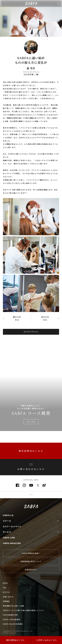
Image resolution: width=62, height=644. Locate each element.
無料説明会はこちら (31, 451)
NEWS (5, 583)
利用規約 (6, 601)
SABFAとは (8, 515)
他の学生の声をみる (31, 332)
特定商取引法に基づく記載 (13, 606)
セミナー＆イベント (12, 526)
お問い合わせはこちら (31, 467)
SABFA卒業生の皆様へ (31, 553)
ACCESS (6, 592)
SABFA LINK (9, 538)
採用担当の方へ (31, 570)
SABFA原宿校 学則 (10, 615)
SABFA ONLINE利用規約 (13, 624)
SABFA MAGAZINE (12, 543)
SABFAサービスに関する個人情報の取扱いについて (23, 610)
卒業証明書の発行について (31, 561)
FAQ (5, 588)
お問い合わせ (8, 597)
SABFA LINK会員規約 (12, 619)
